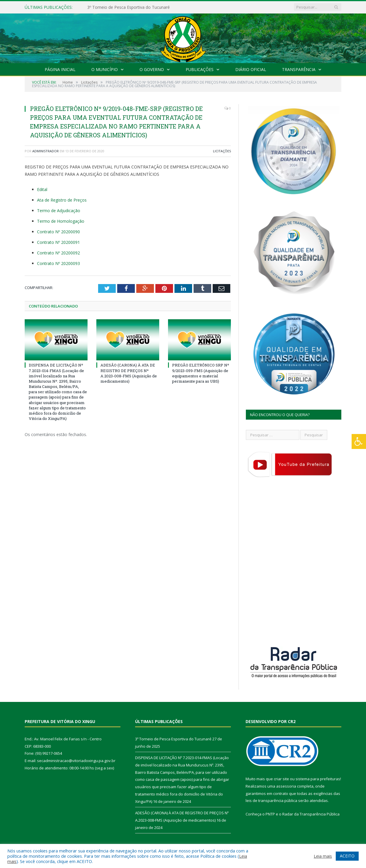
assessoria (286, 786)
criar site (281, 779)
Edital (42, 189)
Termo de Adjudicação (59, 211)
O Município (105, 69)
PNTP (270, 814)
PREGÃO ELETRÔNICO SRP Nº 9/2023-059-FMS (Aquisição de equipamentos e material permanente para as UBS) (201, 373)
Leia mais (323, 856)
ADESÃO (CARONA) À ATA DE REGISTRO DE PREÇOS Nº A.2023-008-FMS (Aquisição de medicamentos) (129, 373)
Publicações (200, 69)
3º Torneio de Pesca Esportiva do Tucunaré (129, 7)
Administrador (46, 151)
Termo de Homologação (61, 221)
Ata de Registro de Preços (62, 200)
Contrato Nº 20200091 (58, 242)
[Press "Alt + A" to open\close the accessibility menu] (359, 441)
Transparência (299, 69)
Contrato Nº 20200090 (58, 232)
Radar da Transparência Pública (311, 814)
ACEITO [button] (347, 856)
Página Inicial (60, 69)
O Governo (152, 69)
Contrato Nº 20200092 (58, 253)
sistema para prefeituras (318, 779)
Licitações (222, 151)
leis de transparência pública (271, 801)
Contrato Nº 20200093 (58, 263)
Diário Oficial (251, 69)
